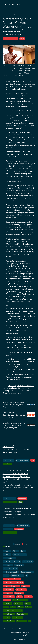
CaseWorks (9, 621)
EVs (6, 576)
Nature (7, 604)
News (22, 39)
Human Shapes (19, 639)
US (16, 551)
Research (22, 499)
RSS (34, 633)
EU (23, 551)
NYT (13, 607)
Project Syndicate (13, 611)
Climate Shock (23, 140)
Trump (7, 551)
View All (32, 440)
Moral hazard (10, 569)
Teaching (21, 590)
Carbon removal (11, 572)
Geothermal (8, 446)
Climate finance (12, 562)
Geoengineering (10, 39)
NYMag (7, 618)
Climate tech (22, 460)
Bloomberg (9, 614)
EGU (21, 502)
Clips (28, 597)
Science (18, 604)
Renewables (27, 572)
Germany (19, 565)
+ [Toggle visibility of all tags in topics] (27, 576)
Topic (17, 544)
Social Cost (9, 526)
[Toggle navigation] (34, 5)
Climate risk (10, 499)
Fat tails (8, 529)
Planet (25, 586)
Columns (8, 593)
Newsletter (16, 633)
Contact (6, 633)
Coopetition (17, 576)
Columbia (7, 464)
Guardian (22, 614)
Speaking (9, 597)
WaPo (28, 607)
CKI (32, 460)
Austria (8, 565)
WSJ (20, 607)
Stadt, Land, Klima (13, 583)
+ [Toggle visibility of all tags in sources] (29, 621)
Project (27, 544)
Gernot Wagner (11, 5)
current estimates (15, 161)
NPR (28, 604)
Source (8, 547)
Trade (7, 555)
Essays (19, 593)
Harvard (22, 621)
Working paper (10, 502)
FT (6, 607)
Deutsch (28, 562)
